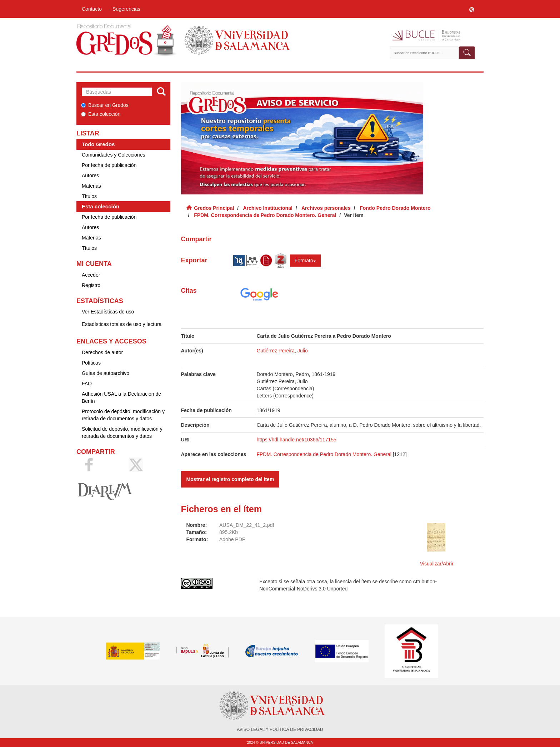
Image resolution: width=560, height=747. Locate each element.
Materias (91, 186)
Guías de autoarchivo (106, 373)
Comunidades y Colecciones (113, 155)
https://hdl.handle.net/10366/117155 (296, 440)
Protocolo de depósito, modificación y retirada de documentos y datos (123, 415)
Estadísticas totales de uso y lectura (122, 324)
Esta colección (101, 114)
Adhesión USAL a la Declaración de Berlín (121, 397)
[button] (472, 9)
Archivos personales (326, 208)
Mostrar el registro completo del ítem (230, 479)
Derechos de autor (102, 352)
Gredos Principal (214, 208)
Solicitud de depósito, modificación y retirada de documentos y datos (122, 432)
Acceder (91, 275)
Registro (91, 285)
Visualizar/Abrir (437, 564)
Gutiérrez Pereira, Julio (282, 351)
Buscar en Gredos (105, 105)
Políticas (91, 363)
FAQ (87, 384)
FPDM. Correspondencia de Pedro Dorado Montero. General (265, 215)
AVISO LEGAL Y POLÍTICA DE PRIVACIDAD (280, 729)
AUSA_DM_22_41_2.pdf (247, 525)
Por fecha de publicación (109, 165)
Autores (90, 175)
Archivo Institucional (267, 208)
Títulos (89, 196)
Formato (305, 261)
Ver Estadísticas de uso (108, 312)
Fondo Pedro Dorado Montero (395, 208)
